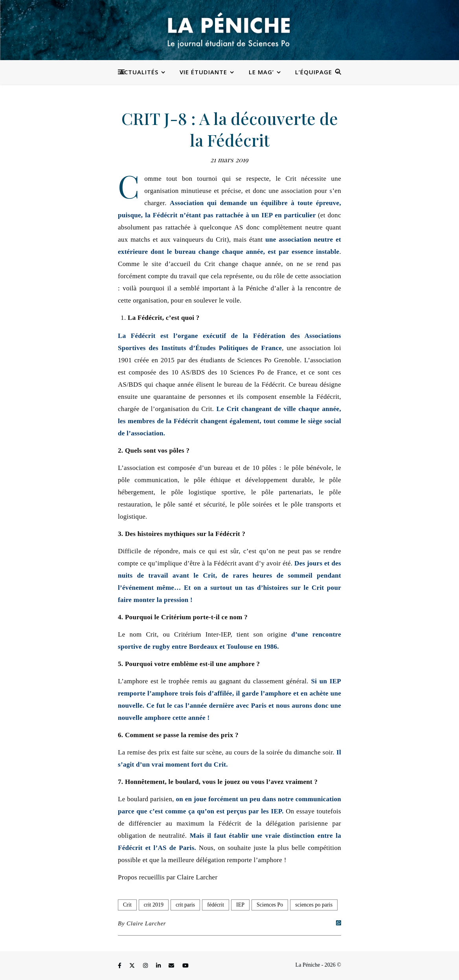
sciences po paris (314, 905)
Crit (127, 905)
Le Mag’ (261, 72)
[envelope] (172, 966)
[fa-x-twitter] (133, 966)
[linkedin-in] (159, 966)
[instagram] (146, 966)
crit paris (185, 905)
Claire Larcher (146, 923)
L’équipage (314, 72)
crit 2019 (154, 905)
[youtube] (185, 966)
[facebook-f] (120, 966)
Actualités (139, 72)
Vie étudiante (203, 72)
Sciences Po (270, 905)
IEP (240, 905)
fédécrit (216, 905)
